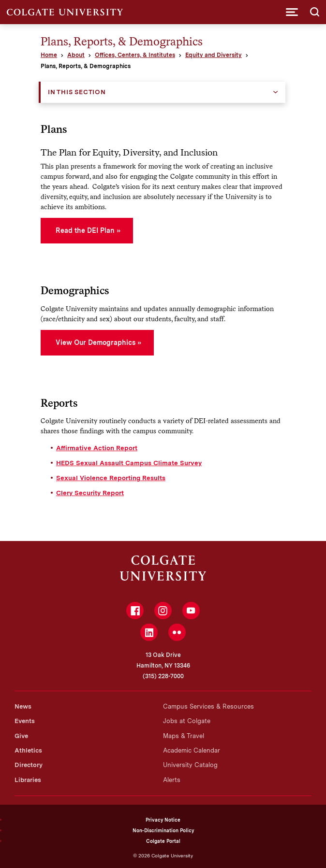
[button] (292, 12)
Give (21, 736)
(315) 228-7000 (163, 676)
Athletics (28, 750)
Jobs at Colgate (187, 721)
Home (49, 55)
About (76, 55)
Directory (29, 765)
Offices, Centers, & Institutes (135, 55)
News (23, 706)
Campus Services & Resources (208, 706)
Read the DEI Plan (85, 230)
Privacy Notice (163, 820)
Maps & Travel (184, 736)
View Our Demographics (96, 342)
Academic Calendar (192, 750)
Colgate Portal (163, 841)
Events (25, 721)
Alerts (172, 780)
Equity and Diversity (214, 55)
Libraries (28, 780)
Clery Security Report (90, 493)
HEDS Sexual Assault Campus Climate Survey (129, 463)
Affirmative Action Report (97, 448)
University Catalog (190, 765)
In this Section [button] (77, 92)
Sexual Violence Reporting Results (111, 478)
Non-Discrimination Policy (163, 830)
